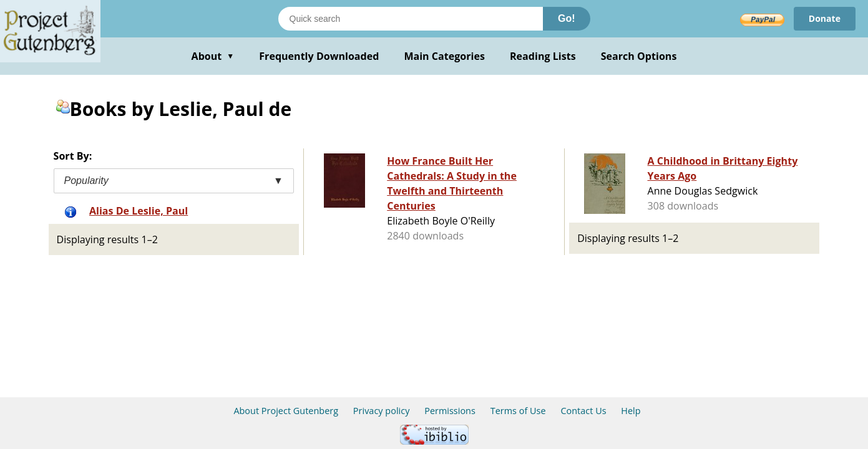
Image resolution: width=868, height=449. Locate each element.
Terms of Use (518, 411)
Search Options (639, 56)
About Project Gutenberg (286, 411)
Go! (567, 18)
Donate (825, 18)
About (213, 56)
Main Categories (444, 56)
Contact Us (583, 411)
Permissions (450, 411)
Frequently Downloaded (319, 56)
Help (631, 411)
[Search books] (411, 19)
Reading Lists (543, 56)
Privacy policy (382, 411)
